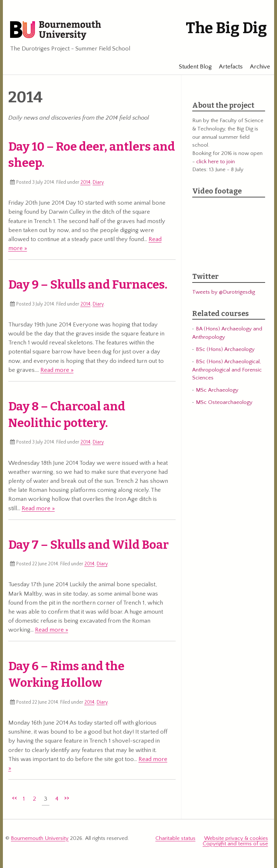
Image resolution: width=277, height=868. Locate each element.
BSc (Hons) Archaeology (225, 349)
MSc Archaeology (217, 390)
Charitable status (175, 838)
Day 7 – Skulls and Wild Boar (89, 545)
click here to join (216, 162)
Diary (98, 182)
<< (14, 798)
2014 (85, 182)
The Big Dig (226, 28)
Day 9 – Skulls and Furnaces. (88, 285)
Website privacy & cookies (236, 838)
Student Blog (192, 67)
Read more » (57, 370)
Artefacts (228, 67)
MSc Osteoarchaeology (224, 402)
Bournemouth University (56, 31)
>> (67, 798)
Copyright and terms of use (235, 844)
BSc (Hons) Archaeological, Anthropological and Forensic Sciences (227, 370)
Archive (257, 67)
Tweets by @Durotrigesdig (224, 292)
